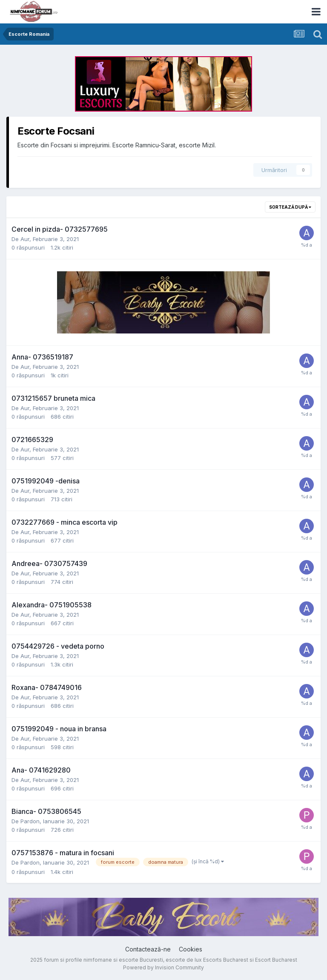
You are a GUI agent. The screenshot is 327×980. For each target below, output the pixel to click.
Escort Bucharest (276, 960)
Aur (25, 239)
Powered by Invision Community (163, 967)
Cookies (191, 949)
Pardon (30, 821)
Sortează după (290, 207)
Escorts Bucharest (226, 960)
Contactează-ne (148, 949)
